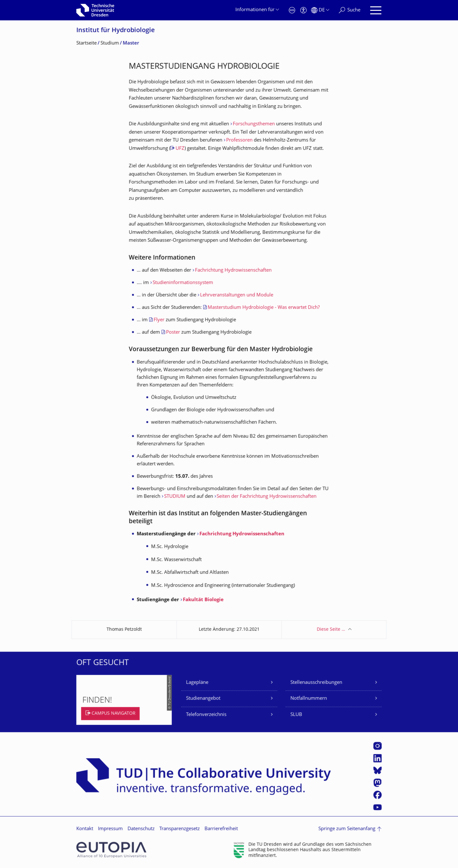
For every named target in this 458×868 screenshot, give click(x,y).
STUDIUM (175, 497)
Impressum (110, 829)
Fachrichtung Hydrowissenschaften (233, 271)
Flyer (160, 320)
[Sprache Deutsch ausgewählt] (320, 10)
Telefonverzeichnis (206, 715)
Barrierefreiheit (221, 829)
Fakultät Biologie (203, 600)
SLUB (296, 715)
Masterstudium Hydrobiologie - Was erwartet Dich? (264, 308)
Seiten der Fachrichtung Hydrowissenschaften (267, 497)
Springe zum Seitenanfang (347, 829)
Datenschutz (141, 829)
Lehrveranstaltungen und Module (237, 295)
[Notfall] (292, 10)
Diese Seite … (331, 630)
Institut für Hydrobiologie (116, 31)
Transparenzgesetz (180, 829)
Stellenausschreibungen (316, 683)
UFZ (180, 149)
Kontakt (85, 829)
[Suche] (350, 10)
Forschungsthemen (254, 124)
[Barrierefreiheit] (303, 10)
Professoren (240, 140)
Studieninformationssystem (183, 283)
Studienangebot (203, 699)
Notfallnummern (309, 699)
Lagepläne (197, 683)
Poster (174, 333)
